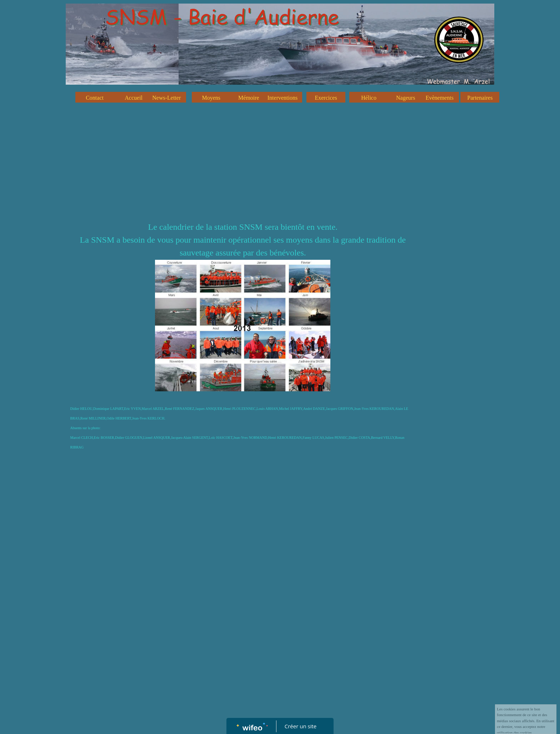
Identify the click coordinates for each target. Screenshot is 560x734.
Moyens (211, 98)
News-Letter (166, 98)
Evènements (440, 98)
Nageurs (406, 98)
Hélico (369, 98)
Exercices (326, 98)
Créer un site (301, 726)
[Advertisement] (243, 167)
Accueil (134, 98)
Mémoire (249, 98)
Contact (95, 98)
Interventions (282, 98)
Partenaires (480, 98)
